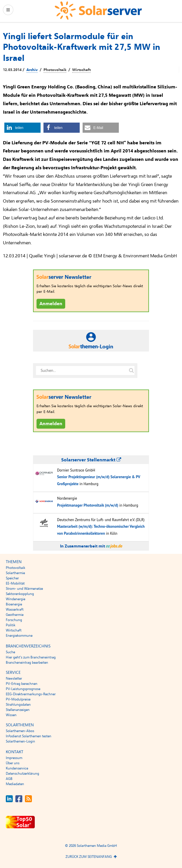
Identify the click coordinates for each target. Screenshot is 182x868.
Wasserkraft (15, 609)
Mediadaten (15, 784)
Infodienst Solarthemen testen (29, 736)
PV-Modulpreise (18, 699)
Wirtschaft (81, 70)
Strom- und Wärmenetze (24, 589)
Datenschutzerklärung (22, 774)
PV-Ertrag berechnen (22, 684)
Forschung (14, 620)
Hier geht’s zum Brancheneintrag (31, 657)
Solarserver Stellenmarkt (91, 460)
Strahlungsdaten (18, 705)
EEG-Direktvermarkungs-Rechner (31, 694)
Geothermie (15, 615)
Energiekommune (19, 636)
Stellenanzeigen (18, 710)
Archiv (32, 70)
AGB (9, 779)
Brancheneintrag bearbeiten (27, 663)
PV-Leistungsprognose (23, 689)
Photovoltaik (55, 70)
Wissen (11, 715)
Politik (11, 625)
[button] (22, 128)
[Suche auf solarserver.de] (131, 371)
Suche (10, 652)
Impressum (14, 758)
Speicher (12, 578)
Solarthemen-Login (20, 741)
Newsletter (14, 678)
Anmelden (51, 304)
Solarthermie (15, 573)
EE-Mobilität (15, 583)
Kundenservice (17, 768)
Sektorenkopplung (20, 594)
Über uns (13, 763)
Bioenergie (14, 604)
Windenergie (16, 599)
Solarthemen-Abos (20, 731)
